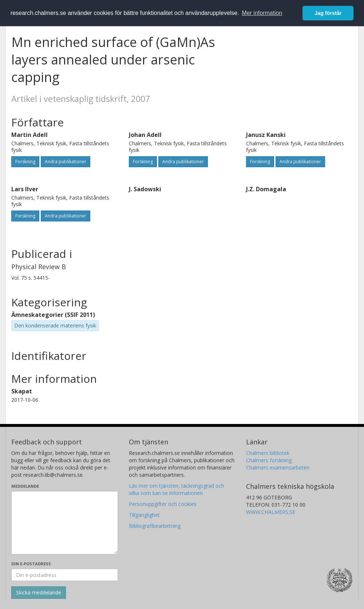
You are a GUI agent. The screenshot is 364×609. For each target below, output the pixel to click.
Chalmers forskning (269, 460)
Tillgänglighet (144, 515)
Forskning (25, 162)
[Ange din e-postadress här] (65, 575)
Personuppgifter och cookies (163, 504)
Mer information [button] (262, 13)
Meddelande (25, 486)
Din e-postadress (31, 564)
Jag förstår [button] (328, 13)
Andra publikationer (66, 162)
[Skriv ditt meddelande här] (65, 523)
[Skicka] (39, 593)
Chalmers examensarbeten (278, 467)
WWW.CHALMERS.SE (271, 512)
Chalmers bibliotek (268, 453)
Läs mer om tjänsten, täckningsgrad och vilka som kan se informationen (177, 489)
